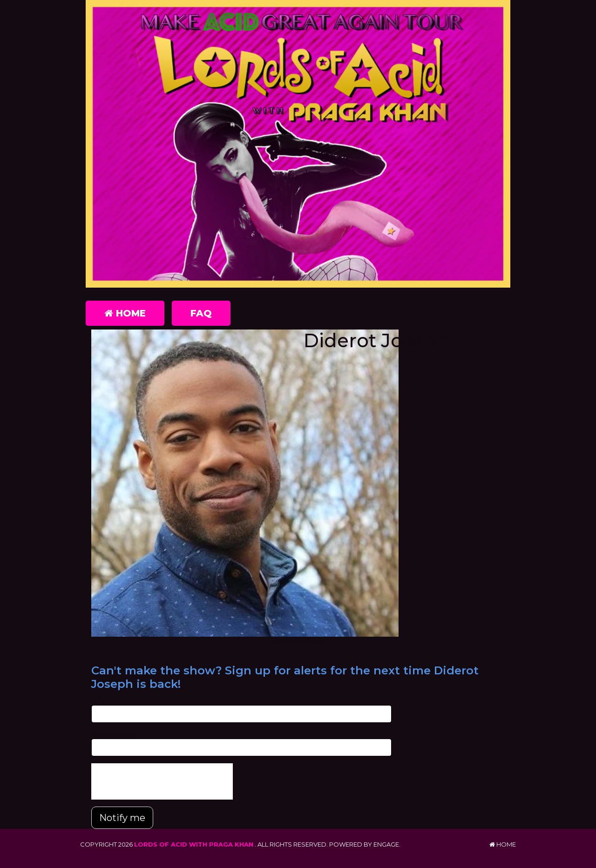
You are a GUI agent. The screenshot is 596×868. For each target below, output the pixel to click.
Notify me (122, 818)
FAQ (201, 313)
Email (99, 700)
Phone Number (115, 734)
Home (125, 313)
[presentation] (162, 781)
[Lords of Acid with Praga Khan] (298, 144)
